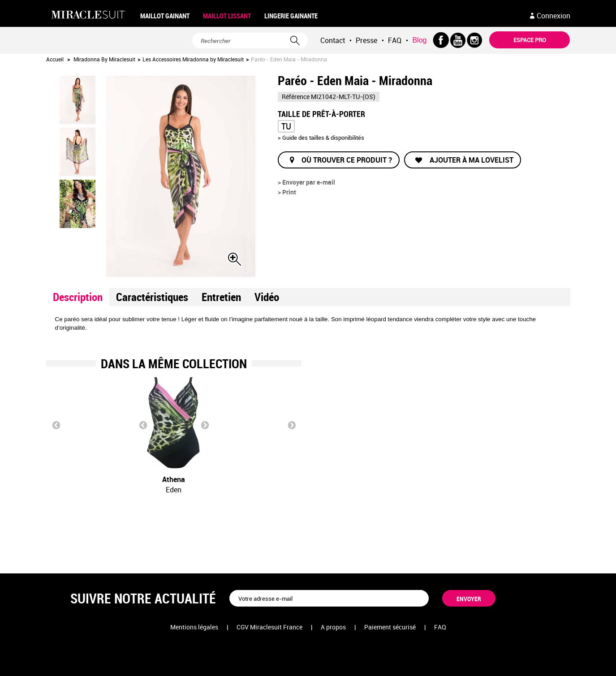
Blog (419, 40)
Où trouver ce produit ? (347, 160)
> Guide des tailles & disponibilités (321, 138)
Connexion (554, 16)
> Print (287, 192)
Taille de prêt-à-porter (322, 113)
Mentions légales (194, 627)
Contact (333, 40)
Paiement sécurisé (390, 627)
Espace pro (530, 40)
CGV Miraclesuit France (269, 627)
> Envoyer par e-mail (306, 182)
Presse (366, 40)
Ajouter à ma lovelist (471, 160)
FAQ (395, 40)
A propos (333, 627)
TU (286, 126)
